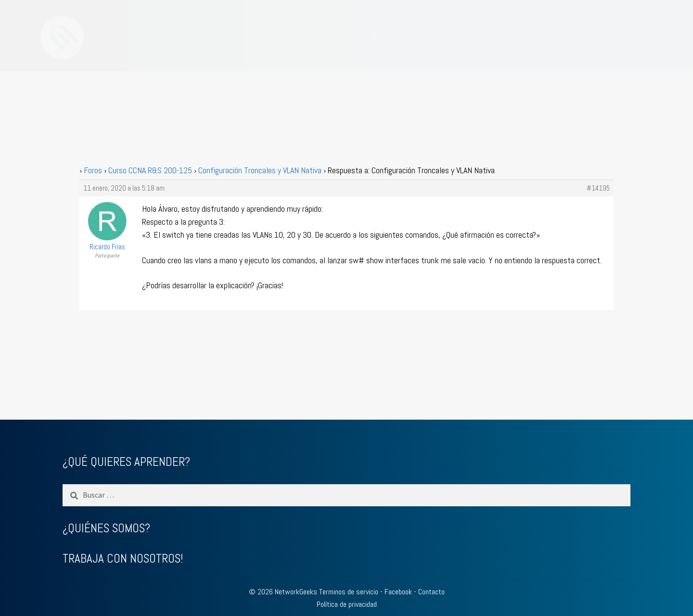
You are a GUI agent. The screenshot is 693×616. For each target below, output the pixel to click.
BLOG (379, 36)
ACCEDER (417, 36)
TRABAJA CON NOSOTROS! (123, 558)
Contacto (431, 592)
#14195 (598, 188)
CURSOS (343, 36)
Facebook (398, 592)
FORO (455, 36)
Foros (93, 170)
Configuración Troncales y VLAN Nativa (260, 170)
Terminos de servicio (349, 592)
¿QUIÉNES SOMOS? (106, 528)
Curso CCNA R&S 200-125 (150, 170)
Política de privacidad (347, 604)
